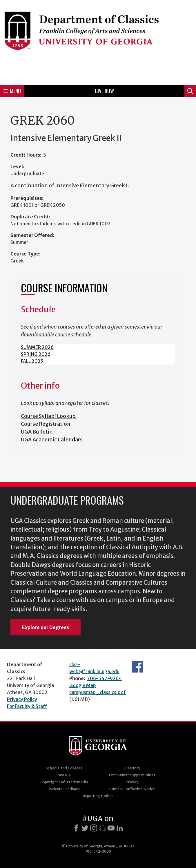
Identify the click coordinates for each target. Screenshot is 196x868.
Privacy (132, 782)
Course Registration (46, 424)
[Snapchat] (102, 828)
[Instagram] (94, 828)
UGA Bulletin (37, 432)
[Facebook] (76, 828)
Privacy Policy (22, 699)
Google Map (83, 685)
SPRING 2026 (36, 354)
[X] (85, 828)
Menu (12, 91)
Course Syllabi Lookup (48, 416)
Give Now (104, 91)
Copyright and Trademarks (64, 782)
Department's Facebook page (137, 667)
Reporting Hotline (98, 796)
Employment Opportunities (132, 775)
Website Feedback (64, 789)
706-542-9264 (104, 678)
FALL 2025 (32, 361)
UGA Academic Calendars (52, 440)
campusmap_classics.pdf (98, 692)
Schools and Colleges (64, 768)
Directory (132, 768)
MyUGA (64, 775)
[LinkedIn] (120, 828)
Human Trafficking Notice (132, 789)
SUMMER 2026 (37, 347)
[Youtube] (111, 828)
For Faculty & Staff (27, 706)
